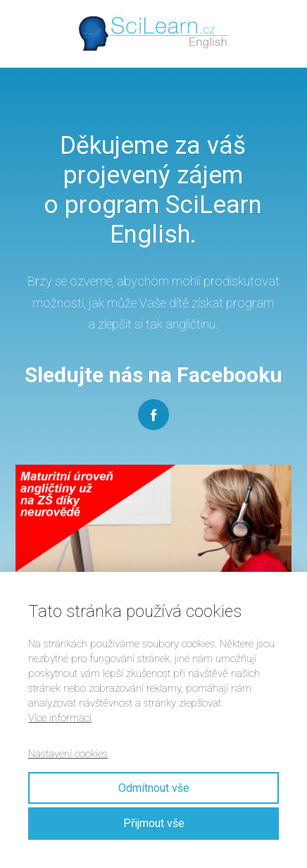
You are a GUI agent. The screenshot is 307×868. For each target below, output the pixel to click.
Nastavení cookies (68, 754)
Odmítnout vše (154, 788)
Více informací (60, 718)
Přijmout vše (154, 823)
